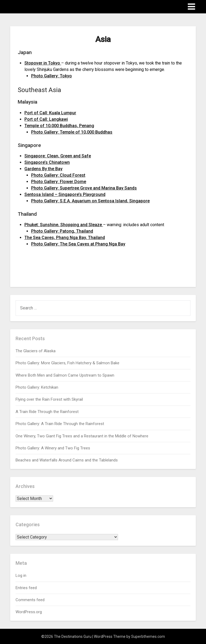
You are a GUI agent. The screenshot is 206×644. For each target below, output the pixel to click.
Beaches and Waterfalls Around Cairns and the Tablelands (67, 460)
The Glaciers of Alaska (36, 351)
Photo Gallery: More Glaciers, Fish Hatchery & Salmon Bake (67, 363)
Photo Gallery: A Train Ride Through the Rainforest (60, 424)
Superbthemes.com (148, 637)
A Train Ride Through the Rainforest (47, 412)
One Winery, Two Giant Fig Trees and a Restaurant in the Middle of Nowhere (82, 436)
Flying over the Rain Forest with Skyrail (49, 399)
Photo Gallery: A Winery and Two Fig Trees (53, 448)
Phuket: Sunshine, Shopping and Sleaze (64, 225)
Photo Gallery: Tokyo (51, 76)
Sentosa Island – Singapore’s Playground (65, 194)
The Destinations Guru (40, 6)
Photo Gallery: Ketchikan (37, 387)
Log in (21, 575)
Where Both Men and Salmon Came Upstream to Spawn (65, 375)
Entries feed (26, 588)
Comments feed (30, 600)
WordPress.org (29, 612)
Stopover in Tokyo (43, 63)
